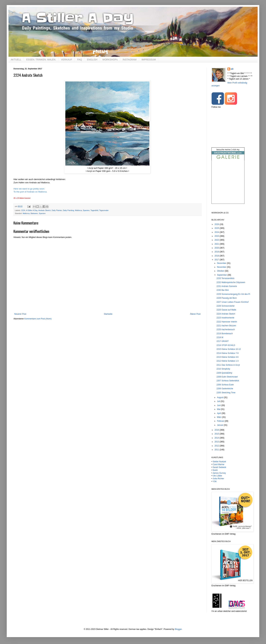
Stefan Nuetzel (219, 462)
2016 (217, 430)
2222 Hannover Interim (227, 322)
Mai (219, 409)
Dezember (222, 263)
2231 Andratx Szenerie (227, 286)
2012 (217, 446)
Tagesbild (94, 210)
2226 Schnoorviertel (226, 306)
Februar (221, 421)
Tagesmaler (104, 210)
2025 (217, 228)
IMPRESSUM (149, 60)
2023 (217, 236)
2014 (217, 438)
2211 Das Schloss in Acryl (228, 365)
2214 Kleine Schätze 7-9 (228, 353)
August (220, 397)
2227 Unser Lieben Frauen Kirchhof (232, 302)
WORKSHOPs (110, 60)
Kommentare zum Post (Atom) (38, 319)
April (219, 413)
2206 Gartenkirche (225, 389)
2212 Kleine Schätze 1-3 (228, 361)
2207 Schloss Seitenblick (228, 381)
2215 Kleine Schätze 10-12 (229, 349)
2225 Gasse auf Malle (226, 310)
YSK (215, 481)
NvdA (215, 470)
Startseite (108, 314)
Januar (220, 425)
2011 (217, 450)
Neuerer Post (20, 314)
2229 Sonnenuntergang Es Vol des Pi (233, 294)
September (222, 275)
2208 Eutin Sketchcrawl (227, 377)
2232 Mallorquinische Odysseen (231, 282)
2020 (217, 248)
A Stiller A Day (32, 210)
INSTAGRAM (129, 60)
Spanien (86, 210)
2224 (23, 210)
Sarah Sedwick (220, 467)
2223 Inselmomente (225, 318)
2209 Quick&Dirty (224, 373)
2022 (217, 240)
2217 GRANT (223, 341)
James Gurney (219, 473)
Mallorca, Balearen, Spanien (34, 213)
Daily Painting (69, 210)
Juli (219, 401)
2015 (217, 434)
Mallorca (79, 210)
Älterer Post (195, 314)
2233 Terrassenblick (226, 278)
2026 (217, 224)
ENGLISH (92, 60)
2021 (217, 244)
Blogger (178, 629)
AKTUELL (16, 60)
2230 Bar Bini (223, 290)
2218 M (220, 337)
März (220, 417)
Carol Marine (219, 464)
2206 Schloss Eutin (225, 385)
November (222, 267)
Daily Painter (57, 210)
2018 (217, 256)
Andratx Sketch (45, 210)
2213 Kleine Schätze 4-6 (228, 357)
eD (232, 69)
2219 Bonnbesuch (225, 334)
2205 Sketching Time (226, 393)
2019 (217, 252)
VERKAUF (67, 60)
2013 (217, 442)
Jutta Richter (218, 479)
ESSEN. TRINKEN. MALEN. (41, 60)
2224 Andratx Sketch (226, 314)
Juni (219, 405)
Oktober (221, 271)
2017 (217, 260)
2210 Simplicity (223, 369)
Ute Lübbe (217, 476)
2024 (217, 232)
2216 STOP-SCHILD (226, 345)
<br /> (228, 185)
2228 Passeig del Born (227, 298)
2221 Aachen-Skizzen (226, 326)
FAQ (80, 60)
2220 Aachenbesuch (226, 329)
